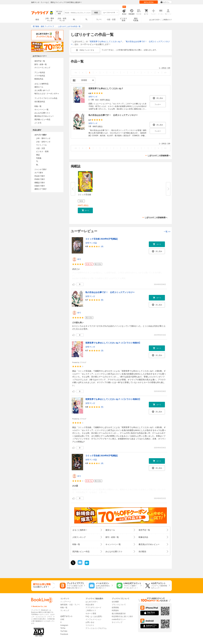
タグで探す (39, 173)
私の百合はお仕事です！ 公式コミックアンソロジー (113, 115)
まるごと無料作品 (41, 84)
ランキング (65, 610)
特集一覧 (38, 106)
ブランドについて (119, 605)
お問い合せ (90, 622)
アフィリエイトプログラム (96, 628)
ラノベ (99, 19)
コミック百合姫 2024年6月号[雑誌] (101, 239)
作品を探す (90, 605)
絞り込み (59, 13)
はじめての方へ (155, 20)
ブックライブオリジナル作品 (46, 98)
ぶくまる (38, 123)
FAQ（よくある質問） (94, 616)
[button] (85, 210)
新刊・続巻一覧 (41, 64)
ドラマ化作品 (40, 76)
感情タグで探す (41, 189)
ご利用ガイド (167, 20)
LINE (62, 619)
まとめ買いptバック (42, 90)
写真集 (39, 158)
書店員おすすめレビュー (44, 116)
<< (76, 73)
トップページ (66, 602)
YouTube (64, 631)
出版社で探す (40, 186)
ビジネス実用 (123, 19)
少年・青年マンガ (50, 19)
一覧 (167, 232)
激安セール (39, 87)
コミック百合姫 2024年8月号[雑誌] (101, 456)
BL (74, 19)
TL (86, 19)
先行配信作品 (40, 102)
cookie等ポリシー (119, 619)
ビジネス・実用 (42, 152)
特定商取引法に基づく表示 (122, 616)
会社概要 (115, 602)
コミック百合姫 (84, 195)
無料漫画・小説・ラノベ (70, 605)
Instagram (64, 625)
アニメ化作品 (40, 72)
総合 (37, 19)
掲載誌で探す (40, 183)
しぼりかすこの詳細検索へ (159, 156)
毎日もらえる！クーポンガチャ (47, 94)
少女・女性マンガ (62, 19)
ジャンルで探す (41, 169)
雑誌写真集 (136, 19)
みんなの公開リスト (42, 113)
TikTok (63, 628)
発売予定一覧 (40, 61)
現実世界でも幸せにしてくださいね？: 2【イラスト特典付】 (113, 343)
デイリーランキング (42, 68)
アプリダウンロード (93, 608)
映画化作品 (39, 79)
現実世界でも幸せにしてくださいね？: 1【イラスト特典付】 (113, 399)
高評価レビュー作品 (42, 119)
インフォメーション (93, 619)
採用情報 (115, 608)
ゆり (79, 259)
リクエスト (90, 625)
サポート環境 (91, 614)
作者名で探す (40, 179)
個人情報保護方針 (119, 614)
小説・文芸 (111, 19)
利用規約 (115, 610)
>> (165, 73)
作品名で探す (40, 176)
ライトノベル (41, 145)
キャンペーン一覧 (41, 110)
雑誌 (38, 155)
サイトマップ (117, 622)
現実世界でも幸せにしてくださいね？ (106, 42)
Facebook (64, 634)
